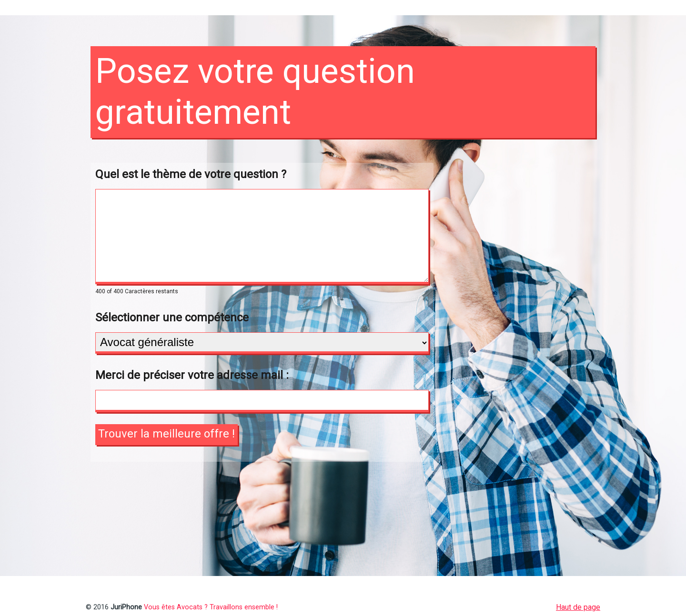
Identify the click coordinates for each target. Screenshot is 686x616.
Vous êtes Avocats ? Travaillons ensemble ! (211, 607)
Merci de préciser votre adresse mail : (192, 375)
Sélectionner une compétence (172, 318)
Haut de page (578, 607)
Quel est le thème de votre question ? (191, 174)
